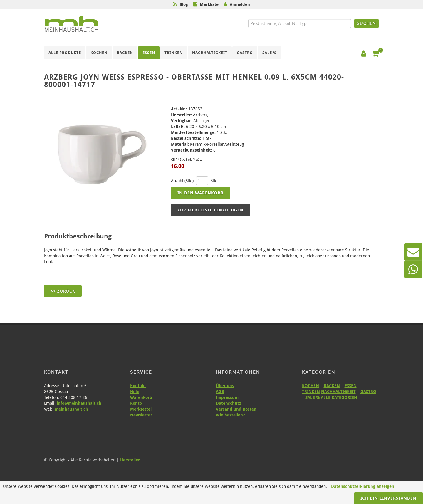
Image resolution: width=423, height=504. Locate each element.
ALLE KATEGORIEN (339, 397)
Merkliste (209, 4)
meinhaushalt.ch (71, 409)
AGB (220, 392)
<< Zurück (63, 291)
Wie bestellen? (230, 415)
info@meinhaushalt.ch (79, 403)
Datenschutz (228, 403)
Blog (184, 4)
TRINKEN (311, 392)
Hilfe (135, 392)
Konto (136, 403)
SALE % (313, 397)
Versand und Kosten (236, 409)
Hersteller (130, 460)
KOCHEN (310, 386)
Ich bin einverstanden (388, 498)
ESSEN (351, 386)
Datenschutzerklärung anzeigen (363, 486)
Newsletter (141, 415)
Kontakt (138, 386)
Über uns (225, 386)
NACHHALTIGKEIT (338, 392)
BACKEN (332, 386)
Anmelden (240, 4)
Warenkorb (141, 397)
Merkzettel (141, 409)
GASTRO (368, 392)
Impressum (227, 397)
